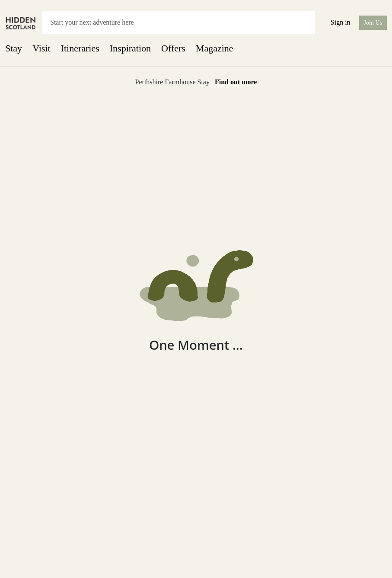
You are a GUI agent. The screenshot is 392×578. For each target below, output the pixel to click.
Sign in (341, 22)
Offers (173, 48)
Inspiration (130, 48)
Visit (41, 48)
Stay (14, 48)
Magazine (215, 48)
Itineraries (80, 48)
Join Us (373, 23)
